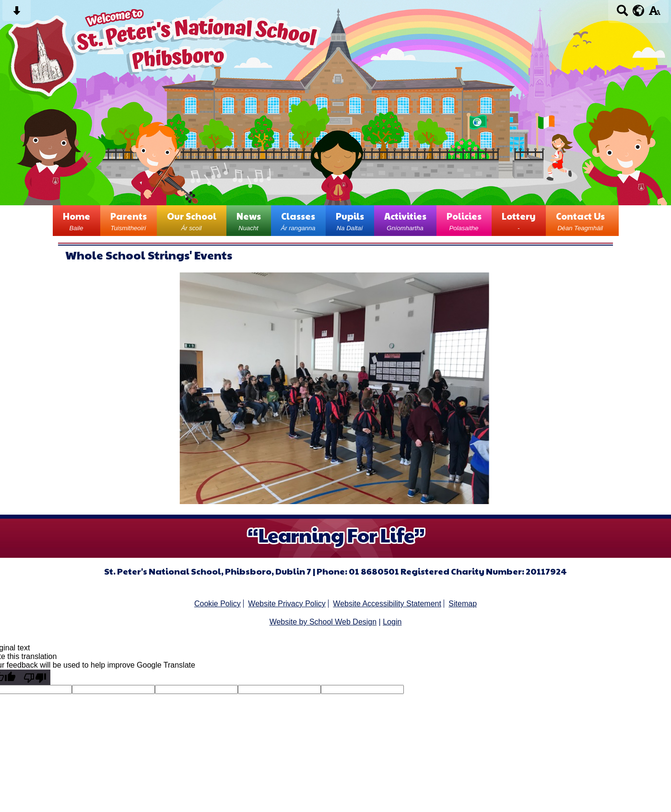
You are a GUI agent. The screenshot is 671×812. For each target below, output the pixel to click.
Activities (405, 221)
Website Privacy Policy (287, 604)
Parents (129, 221)
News (249, 221)
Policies (464, 221)
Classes (298, 221)
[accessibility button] (654, 14)
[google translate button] (639, 11)
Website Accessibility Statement (387, 604)
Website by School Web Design (323, 622)
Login (392, 622)
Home (77, 221)
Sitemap (463, 604)
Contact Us (580, 221)
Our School (192, 221)
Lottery (519, 221)
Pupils (350, 221)
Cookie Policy (218, 604)
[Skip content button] (17, 14)
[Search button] (622, 14)
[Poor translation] (35, 677)
